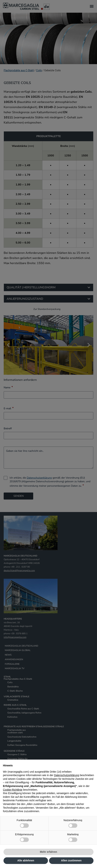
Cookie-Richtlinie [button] (13, 790)
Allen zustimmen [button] (71, 860)
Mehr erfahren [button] (48, 852)
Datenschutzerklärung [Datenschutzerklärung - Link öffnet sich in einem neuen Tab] (67, 775)
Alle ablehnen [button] (26, 860)
